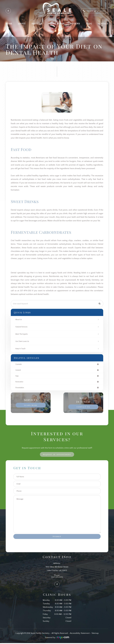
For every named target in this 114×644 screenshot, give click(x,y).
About (22, 24)
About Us (19, 320)
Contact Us (83, 407)
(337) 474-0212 (96, 11)
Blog (89, 24)
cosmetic (19, 364)
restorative (20, 382)
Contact (103, 24)
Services (37, 24)
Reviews (75, 24)
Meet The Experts (22, 334)
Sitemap (95, 634)
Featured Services (22, 327)
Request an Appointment (57, 455)
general (18, 370)
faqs (17, 376)
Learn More (31, 406)
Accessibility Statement (80, 634)
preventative (20, 388)
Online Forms (56, 24)
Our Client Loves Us (23, 341)
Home (9, 24)
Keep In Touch (21, 349)
